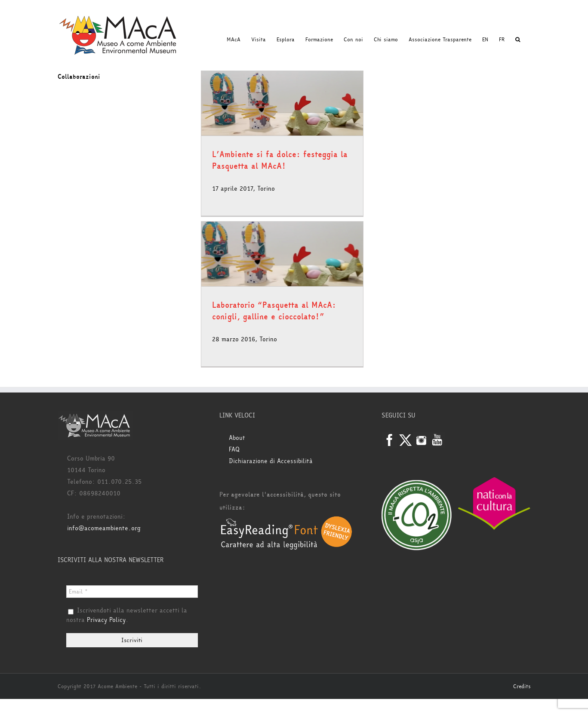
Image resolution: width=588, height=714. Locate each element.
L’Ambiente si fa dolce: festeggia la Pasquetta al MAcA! (280, 160)
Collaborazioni (79, 77)
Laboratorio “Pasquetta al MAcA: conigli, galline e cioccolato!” (274, 311)
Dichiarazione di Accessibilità (271, 461)
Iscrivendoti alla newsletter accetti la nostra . (127, 615)
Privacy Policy (106, 620)
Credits (522, 686)
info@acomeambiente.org (104, 528)
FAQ (234, 450)
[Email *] (132, 592)
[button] (518, 40)
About (237, 438)
